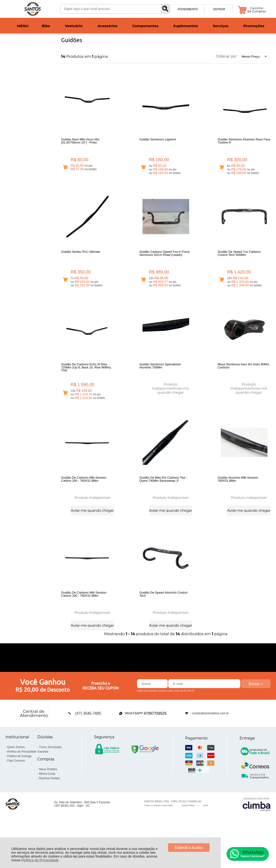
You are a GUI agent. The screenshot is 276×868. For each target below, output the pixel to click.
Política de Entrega (19, 789)
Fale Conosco (16, 794)
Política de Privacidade (40, 860)
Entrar (219, 9)
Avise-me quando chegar (173, 403)
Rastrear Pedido (49, 811)
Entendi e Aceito (189, 848)
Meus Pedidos (48, 802)
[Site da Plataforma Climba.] (256, 837)
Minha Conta (47, 807)
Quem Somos (16, 780)
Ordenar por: (227, 56)
